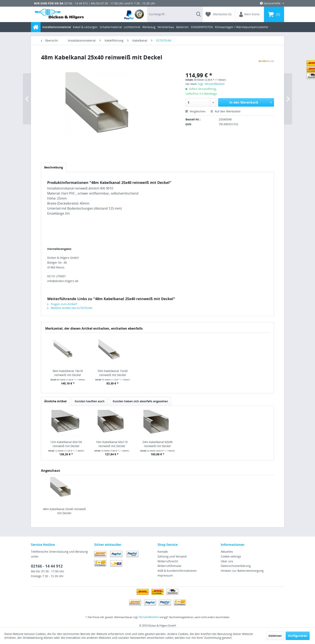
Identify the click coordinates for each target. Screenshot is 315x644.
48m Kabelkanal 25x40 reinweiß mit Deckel (64, 511)
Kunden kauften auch (90, 401)
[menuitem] (134, 14)
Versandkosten (149, 617)
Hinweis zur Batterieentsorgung (242, 571)
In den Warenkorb (251, 102)
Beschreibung (54, 167)
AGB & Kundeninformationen (177, 571)
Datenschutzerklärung (236, 566)
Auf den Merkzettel (226, 111)
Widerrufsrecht (168, 561)
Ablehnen (275, 636)
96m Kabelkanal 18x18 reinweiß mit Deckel (68, 373)
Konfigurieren (298, 636)
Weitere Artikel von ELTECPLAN (70, 308)
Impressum (165, 575)
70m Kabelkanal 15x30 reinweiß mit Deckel (112, 373)
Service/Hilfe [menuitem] (271, 3)
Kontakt (163, 552)
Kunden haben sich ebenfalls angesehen (140, 401)
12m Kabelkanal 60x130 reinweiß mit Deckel (66, 444)
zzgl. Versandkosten (211, 84)
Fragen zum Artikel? (62, 304)
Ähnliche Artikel (55, 401)
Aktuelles (227, 552)
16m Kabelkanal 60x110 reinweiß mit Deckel (112, 444)
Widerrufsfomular (170, 566)
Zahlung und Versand (172, 556)
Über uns (227, 561)
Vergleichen (195, 111)
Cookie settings (231, 556)
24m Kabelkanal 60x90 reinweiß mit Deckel (157, 444)
